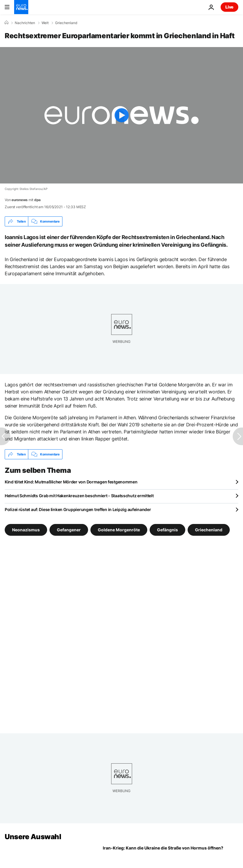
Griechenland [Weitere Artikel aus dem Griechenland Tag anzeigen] (209, 530)
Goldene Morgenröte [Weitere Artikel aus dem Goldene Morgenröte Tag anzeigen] (119, 530)
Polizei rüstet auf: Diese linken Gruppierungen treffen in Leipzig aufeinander (78, 509)
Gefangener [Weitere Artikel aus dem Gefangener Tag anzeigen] (69, 530)
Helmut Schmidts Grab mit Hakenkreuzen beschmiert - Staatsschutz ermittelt (79, 496)
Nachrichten (25, 23)
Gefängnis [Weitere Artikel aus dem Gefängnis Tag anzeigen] (167, 530)
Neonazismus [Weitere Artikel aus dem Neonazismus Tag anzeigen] (26, 530)
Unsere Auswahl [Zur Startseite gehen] (33, 837)
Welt (45, 23)
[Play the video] (121, 115)
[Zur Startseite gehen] (21, 7)
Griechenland (66, 23)
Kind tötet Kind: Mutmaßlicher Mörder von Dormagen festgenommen (71, 482)
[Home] (6, 23)
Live (229, 7)
